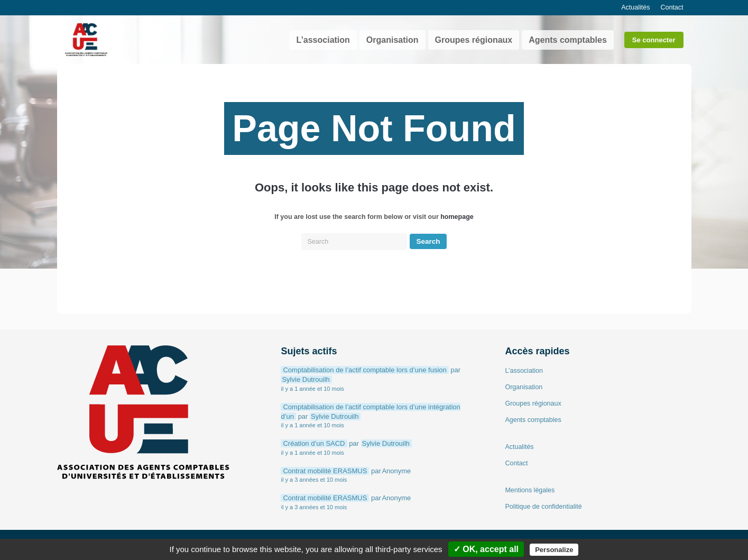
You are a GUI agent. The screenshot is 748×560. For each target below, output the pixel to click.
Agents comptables (568, 40)
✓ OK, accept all (486, 549)
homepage (457, 217)
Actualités (635, 7)
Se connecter (654, 40)
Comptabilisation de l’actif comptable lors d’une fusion (364, 370)
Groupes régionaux (474, 40)
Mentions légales (530, 490)
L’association (323, 40)
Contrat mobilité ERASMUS (325, 471)
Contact (672, 7)
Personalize (554, 550)
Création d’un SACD (314, 443)
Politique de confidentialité (543, 507)
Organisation (393, 40)
